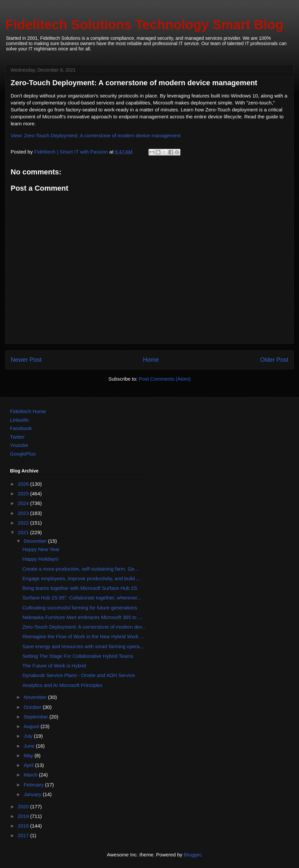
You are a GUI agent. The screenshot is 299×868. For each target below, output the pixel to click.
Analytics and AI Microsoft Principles (63, 685)
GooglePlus (23, 454)
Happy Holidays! (41, 559)
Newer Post (26, 360)
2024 (24, 503)
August (32, 726)
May (29, 755)
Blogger (192, 855)
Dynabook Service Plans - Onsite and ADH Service (79, 675)
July (29, 736)
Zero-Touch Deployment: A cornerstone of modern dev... (84, 627)
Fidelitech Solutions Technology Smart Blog (144, 25)
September (37, 717)
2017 (24, 835)
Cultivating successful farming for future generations (80, 608)
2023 (24, 513)
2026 (24, 484)
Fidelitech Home (28, 411)
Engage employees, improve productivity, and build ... (82, 578)
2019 (24, 816)
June (30, 746)
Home (151, 360)
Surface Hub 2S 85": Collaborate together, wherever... (82, 598)
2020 (24, 806)
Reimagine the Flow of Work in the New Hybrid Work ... (83, 636)
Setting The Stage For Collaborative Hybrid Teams (78, 656)
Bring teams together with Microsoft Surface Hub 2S (80, 588)
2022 (24, 523)
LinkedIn (19, 420)
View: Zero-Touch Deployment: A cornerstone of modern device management (96, 135)
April (29, 765)
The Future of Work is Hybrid (54, 666)
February (34, 785)
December (36, 541)
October (33, 707)
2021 (24, 532)
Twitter (17, 437)
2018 (24, 826)
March (31, 775)
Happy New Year (41, 549)
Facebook (21, 428)
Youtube (19, 445)
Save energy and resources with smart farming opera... (83, 646)
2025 (24, 494)
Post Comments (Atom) (165, 379)
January (33, 794)
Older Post (274, 360)
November (36, 697)
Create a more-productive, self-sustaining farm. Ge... (81, 569)
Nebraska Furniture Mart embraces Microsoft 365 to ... (82, 617)
